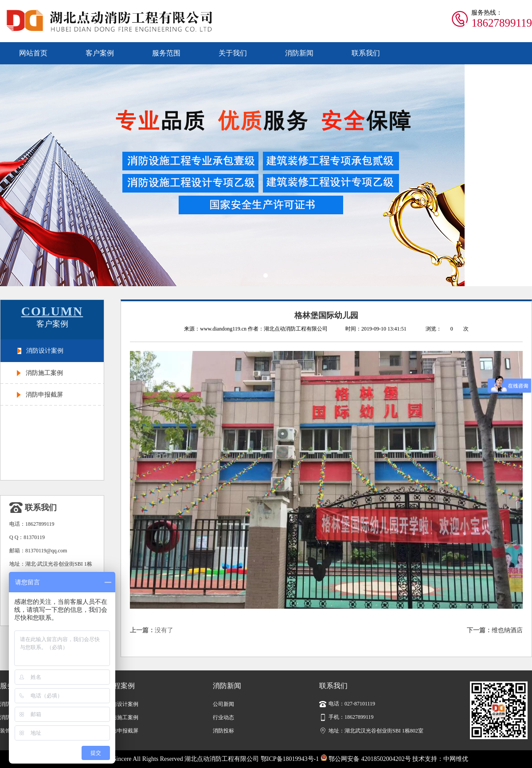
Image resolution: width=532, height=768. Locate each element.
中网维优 (456, 759)
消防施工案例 (44, 373)
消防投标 (223, 731)
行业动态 (223, 717)
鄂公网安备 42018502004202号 (366, 759)
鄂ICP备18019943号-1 (290, 759)
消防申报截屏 (44, 395)
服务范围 (166, 53)
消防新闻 (299, 53)
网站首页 (33, 53)
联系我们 (366, 53)
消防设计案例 (45, 351)
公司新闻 (223, 704)
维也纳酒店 (507, 630)
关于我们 (233, 53)
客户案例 (100, 53)
